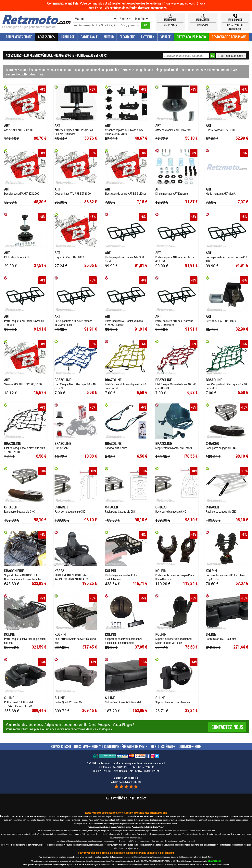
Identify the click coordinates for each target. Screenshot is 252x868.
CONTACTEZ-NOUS (190, 746)
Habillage (68, 37)
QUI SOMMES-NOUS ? (87, 746)
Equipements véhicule (38, 55)
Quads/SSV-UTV (65, 55)
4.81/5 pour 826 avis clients (126, 780)
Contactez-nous (227, 727)
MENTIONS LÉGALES (163, 746)
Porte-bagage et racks (92, 55)
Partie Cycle (89, 37)
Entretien (148, 37)
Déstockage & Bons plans (229, 37)
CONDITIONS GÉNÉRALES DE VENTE (126, 746)
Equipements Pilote (19, 37)
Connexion (203, 25)
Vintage (166, 37)
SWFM (155, 771)
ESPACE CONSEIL (61, 746)
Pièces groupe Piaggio (191, 37)
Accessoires (46, 37)
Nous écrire (235, 29)
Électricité (127, 37)
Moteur (109, 37)
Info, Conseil (235, 20)
